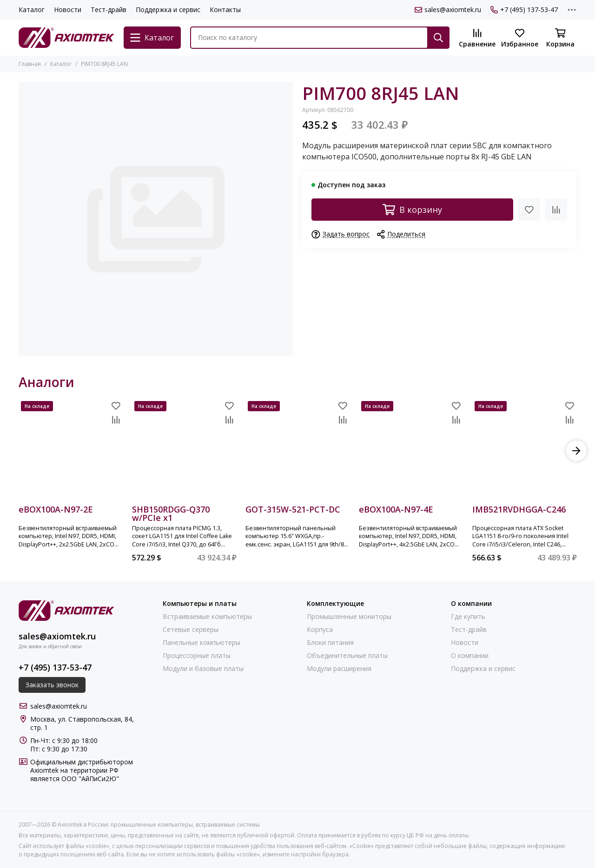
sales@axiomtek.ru (448, 10)
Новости (68, 10)
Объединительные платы (347, 656)
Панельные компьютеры (202, 643)
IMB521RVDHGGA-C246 (519, 510)
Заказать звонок (52, 685)
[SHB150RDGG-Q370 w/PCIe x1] (184, 451)
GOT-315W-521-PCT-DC (293, 510)
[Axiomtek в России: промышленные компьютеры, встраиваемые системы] (66, 38)
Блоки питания (330, 643)
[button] (576, 451)
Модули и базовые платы (203, 669)
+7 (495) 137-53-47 (524, 10)
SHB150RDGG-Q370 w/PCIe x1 (171, 513)
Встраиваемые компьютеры (207, 617)
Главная (30, 64)
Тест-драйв (109, 10)
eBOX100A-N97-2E (56, 510)
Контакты (225, 10)
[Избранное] (520, 38)
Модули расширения (339, 669)
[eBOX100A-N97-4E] (411, 451)
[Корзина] (560, 38)
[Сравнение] (477, 38)
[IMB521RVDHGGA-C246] (524, 451)
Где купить (468, 617)
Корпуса (320, 630)
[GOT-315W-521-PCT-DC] (297, 451)
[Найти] (438, 38)
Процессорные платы (197, 656)
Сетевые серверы (191, 630)
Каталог (32, 10)
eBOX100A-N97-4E (396, 510)
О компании (470, 656)
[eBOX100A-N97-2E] (71, 451)
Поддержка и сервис (168, 10)
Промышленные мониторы (349, 617)
